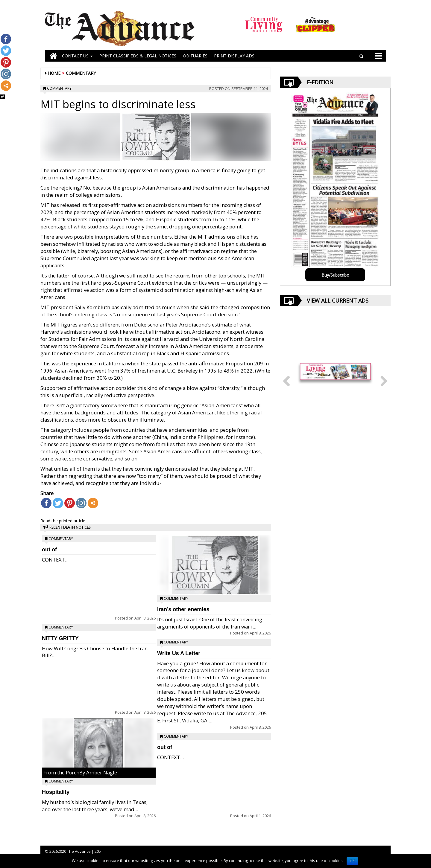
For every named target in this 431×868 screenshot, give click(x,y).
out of (49, 550)
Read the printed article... (64, 521)
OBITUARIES (195, 56)
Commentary (81, 73)
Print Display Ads (234, 56)
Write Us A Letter (179, 653)
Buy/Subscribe (335, 275)
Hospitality (56, 792)
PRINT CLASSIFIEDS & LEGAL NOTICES (138, 56)
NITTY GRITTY (60, 638)
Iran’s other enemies (183, 609)
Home (54, 73)
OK (352, 861)
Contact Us (77, 56)
